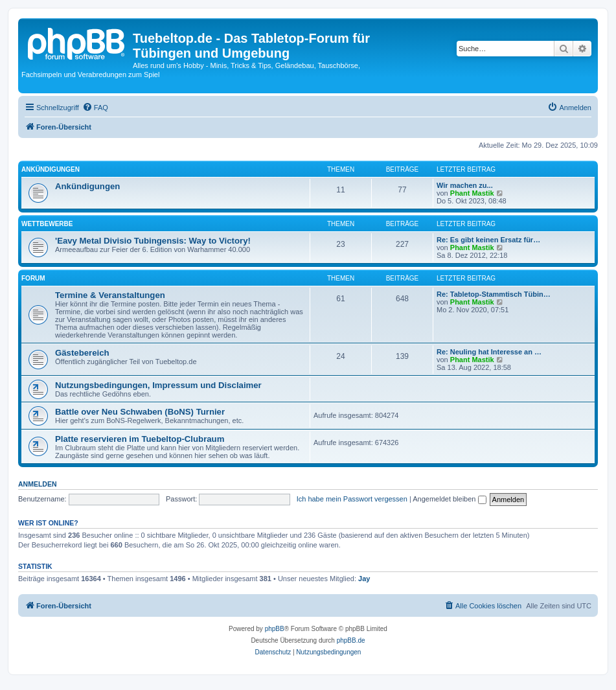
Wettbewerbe (47, 224)
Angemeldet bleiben (449, 499)
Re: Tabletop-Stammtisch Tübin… (494, 294)
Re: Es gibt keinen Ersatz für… (488, 240)
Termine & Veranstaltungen (110, 295)
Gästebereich (82, 353)
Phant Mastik (472, 193)
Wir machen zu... (465, 185)
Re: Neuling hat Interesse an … (489, 352)
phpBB (275, 629)
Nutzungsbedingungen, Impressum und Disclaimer (158, 385)
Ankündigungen (51, 169)
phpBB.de (351, 640)
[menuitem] (95, 108)
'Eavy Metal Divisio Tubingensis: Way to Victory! (153, 241)
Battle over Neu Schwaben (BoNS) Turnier (140, 412)
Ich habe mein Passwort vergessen (352, 499)
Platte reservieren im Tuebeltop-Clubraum (140, 439)
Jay (364, 579)
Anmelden (38, 484)
